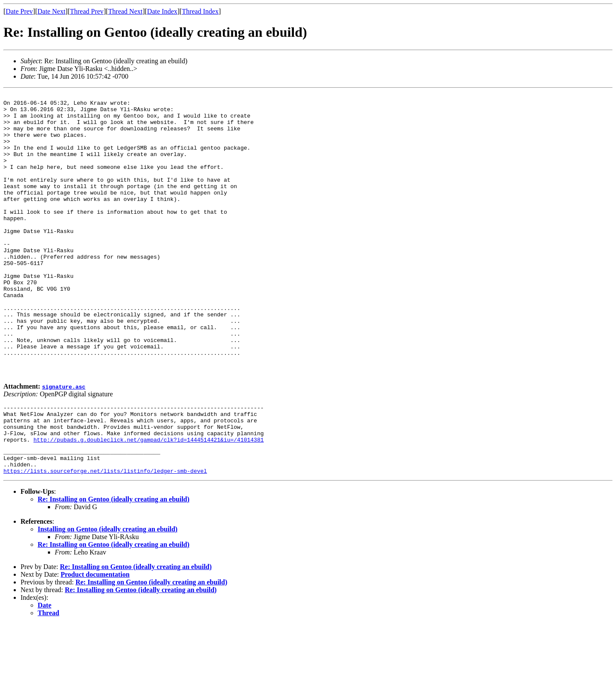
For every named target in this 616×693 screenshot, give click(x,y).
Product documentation (95, 644)
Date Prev (19, 11)
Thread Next (125, 11)
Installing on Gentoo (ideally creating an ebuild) (108, 598)
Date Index (162, 11)
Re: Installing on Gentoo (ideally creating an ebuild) (114, 568)
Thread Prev (87, 11)
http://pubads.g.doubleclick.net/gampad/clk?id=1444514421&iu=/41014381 (148, 504)
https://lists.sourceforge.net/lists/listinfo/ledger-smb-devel (105, 540)
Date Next (52, 11)
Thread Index (200, 11)
